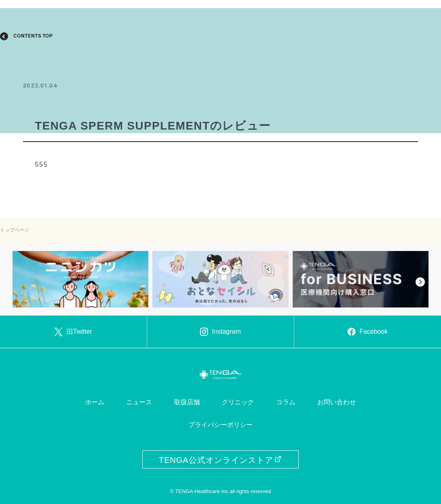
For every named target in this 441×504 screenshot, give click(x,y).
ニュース (139, 402)
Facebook (368, 332)
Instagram (220, 332)
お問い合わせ (337, 402)
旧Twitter (73, 332)
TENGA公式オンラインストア (220, 460)
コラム (286, 402)
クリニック (238, 402)
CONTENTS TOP (33, 36)
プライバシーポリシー (220, 425)
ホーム (95, 402)
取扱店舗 (187, 402)
